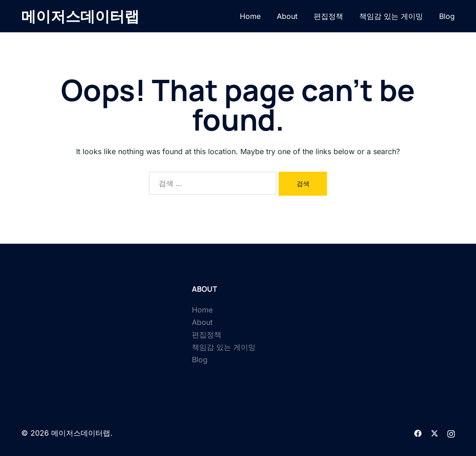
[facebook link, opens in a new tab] (418, 433)
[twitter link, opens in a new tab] (434, 433)
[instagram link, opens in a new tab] (451, 433)
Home (250, 16)
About (287, 16)
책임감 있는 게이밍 (391, 16)
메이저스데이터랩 (80, 16)
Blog (447, 16)
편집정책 (328, 16)
